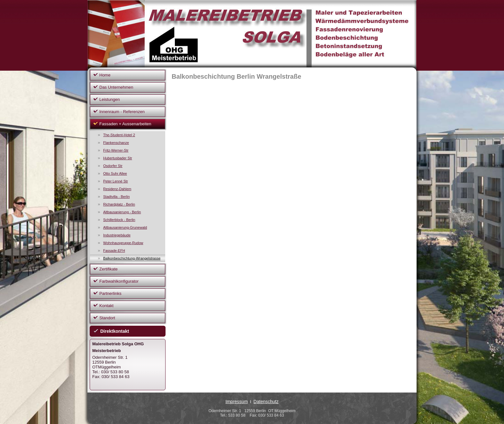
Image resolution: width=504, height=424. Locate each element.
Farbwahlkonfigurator (119, 281)
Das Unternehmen (116, 87)
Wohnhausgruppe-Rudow (123, 243)
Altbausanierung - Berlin (122, 212)
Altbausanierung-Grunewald (125, 227)
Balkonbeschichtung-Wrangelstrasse (132, 258)
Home (105, 75)
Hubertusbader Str (118, 158)
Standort (107, 318)
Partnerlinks (110, 293)
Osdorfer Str (113, 166)
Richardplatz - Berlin (119, 204)
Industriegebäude (117, 235)
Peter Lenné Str (116, 181)
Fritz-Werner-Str (116, 150)
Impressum (237, 402)
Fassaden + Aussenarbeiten (125, 124)
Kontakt (106, 306)
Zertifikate (108, 269)
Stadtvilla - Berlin (117, 197)
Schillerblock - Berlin (119, 220)
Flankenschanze (116, 143)
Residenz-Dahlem (117, 189)
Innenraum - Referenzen (122, 112)
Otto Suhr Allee (115, 173)
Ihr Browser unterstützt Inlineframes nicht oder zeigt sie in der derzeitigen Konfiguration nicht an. (286, 171)
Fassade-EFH (114, 251)
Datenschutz (266, 402)
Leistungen (110, 99)
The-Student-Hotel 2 (119, 135)
